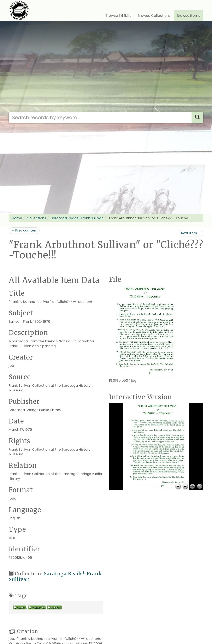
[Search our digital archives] (100, 117)
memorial (37, 607)
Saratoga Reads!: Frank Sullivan (77, 218)
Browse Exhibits (118, 16)
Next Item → (191, 233)
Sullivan (54, 607)
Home (17, 218)
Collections (36, 218)
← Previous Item (24, 230)
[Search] (197, 117)
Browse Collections (154, 16)
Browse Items (189, 16)
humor (20, 607)
